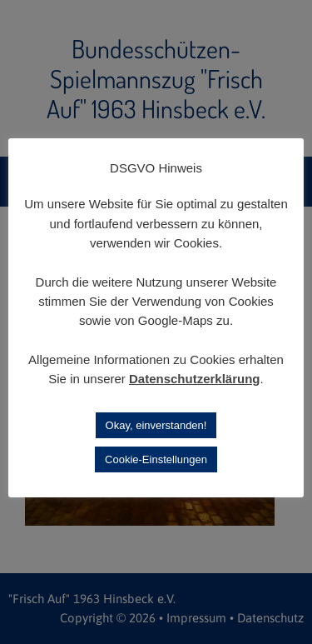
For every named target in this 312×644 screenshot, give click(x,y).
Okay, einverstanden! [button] (156, 425)
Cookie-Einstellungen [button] (156, 459)
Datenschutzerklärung (195, 379)
